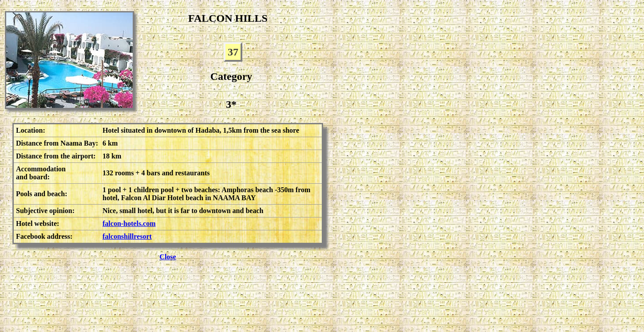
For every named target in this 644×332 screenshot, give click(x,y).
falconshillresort (127, 236)
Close (168, 257)
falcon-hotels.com (129, 223)
